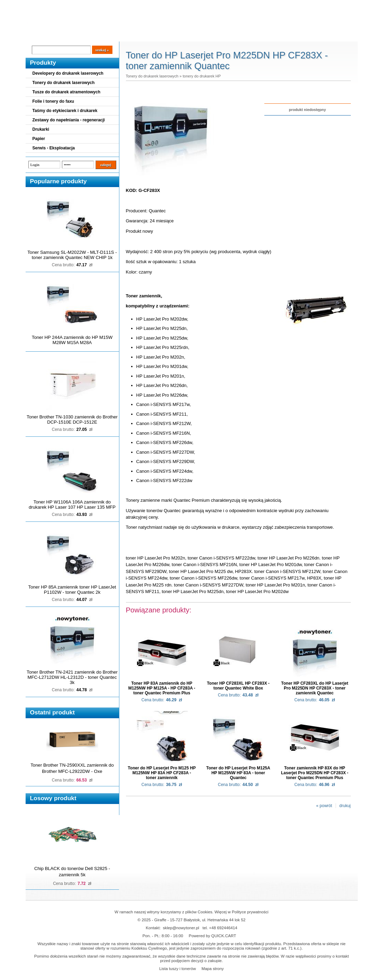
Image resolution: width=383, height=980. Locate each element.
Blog (36, 35)
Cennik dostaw (68, 35)
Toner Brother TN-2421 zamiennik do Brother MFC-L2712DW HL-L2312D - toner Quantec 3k (72, 677)
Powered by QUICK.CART (213, 936)
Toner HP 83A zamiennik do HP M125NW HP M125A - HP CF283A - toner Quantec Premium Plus (162, 688)
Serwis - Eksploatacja (54, 148)
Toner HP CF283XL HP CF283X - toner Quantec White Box (238, 686)
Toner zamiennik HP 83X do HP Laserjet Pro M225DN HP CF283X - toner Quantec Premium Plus (315, 773)
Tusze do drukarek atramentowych (67, 92)
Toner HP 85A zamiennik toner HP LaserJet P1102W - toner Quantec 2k (72, 590)
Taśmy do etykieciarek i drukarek (65, 111)
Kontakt (143, 35)
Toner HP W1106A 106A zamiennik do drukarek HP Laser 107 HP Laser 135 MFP (72, 505)
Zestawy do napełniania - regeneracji (69, 120)
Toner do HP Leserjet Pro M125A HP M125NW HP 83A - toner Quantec (238, 773)
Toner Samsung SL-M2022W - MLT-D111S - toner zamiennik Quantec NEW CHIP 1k (72, 255)
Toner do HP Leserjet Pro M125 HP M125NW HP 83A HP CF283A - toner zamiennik (162, 773)
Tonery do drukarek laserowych (64, 83)
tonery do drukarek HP (202, 76)
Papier (39, 139)
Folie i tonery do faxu (53, 101)
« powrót (324, 806)
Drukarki (41, 129)
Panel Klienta (109, 35)
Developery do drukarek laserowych (68, 73)
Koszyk (315, 5)
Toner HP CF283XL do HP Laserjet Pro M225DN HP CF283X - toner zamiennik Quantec (315, 688)
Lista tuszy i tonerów (177, 968)
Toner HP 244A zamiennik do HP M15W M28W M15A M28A (72, 340)
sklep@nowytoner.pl (181, 928)
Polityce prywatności (250, 912)
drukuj (345, 806)
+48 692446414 (223, 928)
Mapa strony (212, 968)
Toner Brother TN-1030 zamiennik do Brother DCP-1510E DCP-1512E (72, 419)
